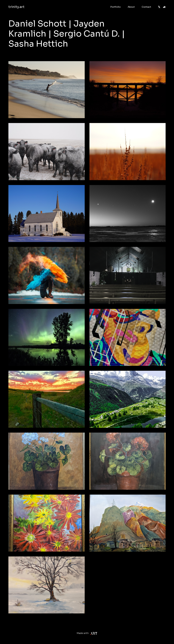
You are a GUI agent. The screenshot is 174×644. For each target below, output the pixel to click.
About (131, 7)
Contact (146, 7)
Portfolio (115, 7)
